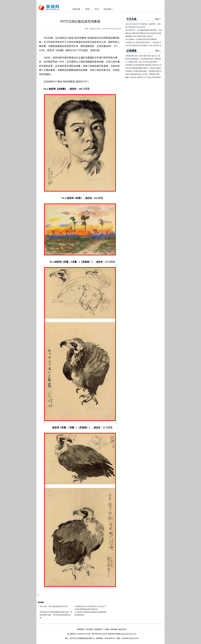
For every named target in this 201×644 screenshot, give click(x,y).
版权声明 (122, 629)
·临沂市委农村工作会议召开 (135, 27)
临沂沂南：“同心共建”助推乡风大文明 (54, 606)
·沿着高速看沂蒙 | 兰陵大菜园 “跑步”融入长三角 (142, 56)
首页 (87, 9)
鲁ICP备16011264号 (100, 634)
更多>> (158, 19)
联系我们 (90, 629)
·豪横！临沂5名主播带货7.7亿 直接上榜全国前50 (143, 77)
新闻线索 (98, 629)
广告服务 (106, 629)
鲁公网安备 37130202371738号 (79, 634)
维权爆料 (114, 629)
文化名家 (107, 9)
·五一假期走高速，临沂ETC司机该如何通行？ (142, 62)
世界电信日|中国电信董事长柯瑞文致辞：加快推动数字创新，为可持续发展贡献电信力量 (56, 615)
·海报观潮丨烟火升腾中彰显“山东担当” (139, 36)
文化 (96, 9)
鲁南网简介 (81, 629)
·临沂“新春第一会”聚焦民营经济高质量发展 (141, 39)
